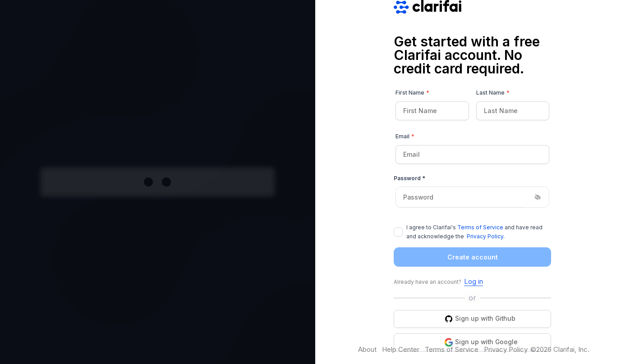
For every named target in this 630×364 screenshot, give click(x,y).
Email (405, 136)
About (367, 350)
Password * (409, 178)
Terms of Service (480, 227)
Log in (474, 282)
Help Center (401, 350)
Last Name (493, 93)
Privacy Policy (485, 236)
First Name (412, 93)
